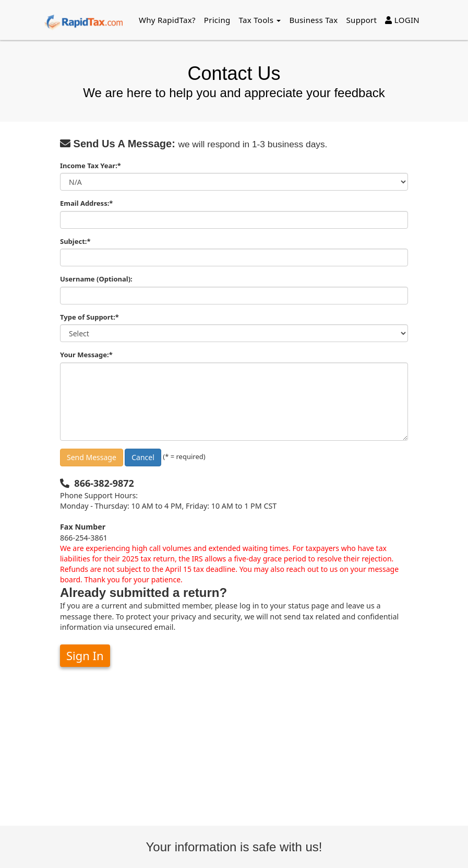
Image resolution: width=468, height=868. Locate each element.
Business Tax (313, 20)
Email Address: (86, 203)
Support (362, 20)
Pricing (217, 20)
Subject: (75, 241)
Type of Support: (89, 317)
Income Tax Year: (91, 166)
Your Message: (86, 355)
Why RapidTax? (167, 20)
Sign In (85, 655)
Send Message (92, 457)
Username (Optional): (96, 279)
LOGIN (402, 20)
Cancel (143, 457)
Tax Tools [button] (260, 20)
